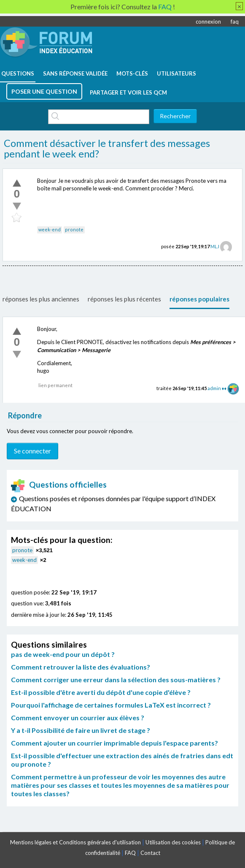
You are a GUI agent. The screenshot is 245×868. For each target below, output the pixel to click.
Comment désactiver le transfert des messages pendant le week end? (107, 149)
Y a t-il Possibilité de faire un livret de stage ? (81, 730)
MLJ (215, 246)
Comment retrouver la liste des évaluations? (81, 667)
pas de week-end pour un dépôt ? (63, 654)
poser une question (44, 91)
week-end (50, 229)
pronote (74, 229)
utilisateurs (176, 73)
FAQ (130, 853)
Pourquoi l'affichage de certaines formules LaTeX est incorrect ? (111, 705)
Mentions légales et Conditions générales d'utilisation (75, 842)
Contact (150, 853)
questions (18, 73)
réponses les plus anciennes (41, 299)
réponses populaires (199, 299)
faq (235, 22)
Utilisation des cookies (173, 842)
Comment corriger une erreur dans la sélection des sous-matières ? (116, 679)
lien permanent (55, 385)
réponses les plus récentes (124, 299)
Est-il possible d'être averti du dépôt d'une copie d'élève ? (101, 692)
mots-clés (132, 73)
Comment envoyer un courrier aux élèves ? (78, 717)
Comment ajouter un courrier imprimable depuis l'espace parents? (114, 743)
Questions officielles (59, 484)
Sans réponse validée (75, 73)
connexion (208, 22)
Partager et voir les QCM (128, 92)
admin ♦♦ (217, 388)
